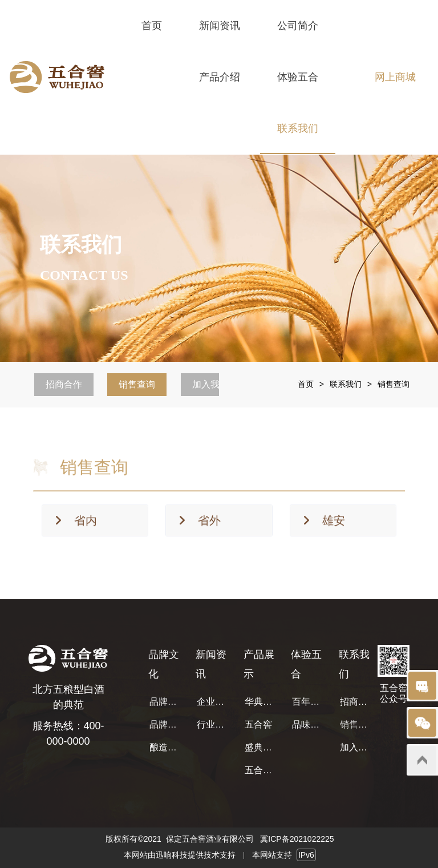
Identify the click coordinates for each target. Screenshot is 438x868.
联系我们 (346, 384)
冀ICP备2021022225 (297, 839)
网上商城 (395, 77)
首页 (306, 384)
